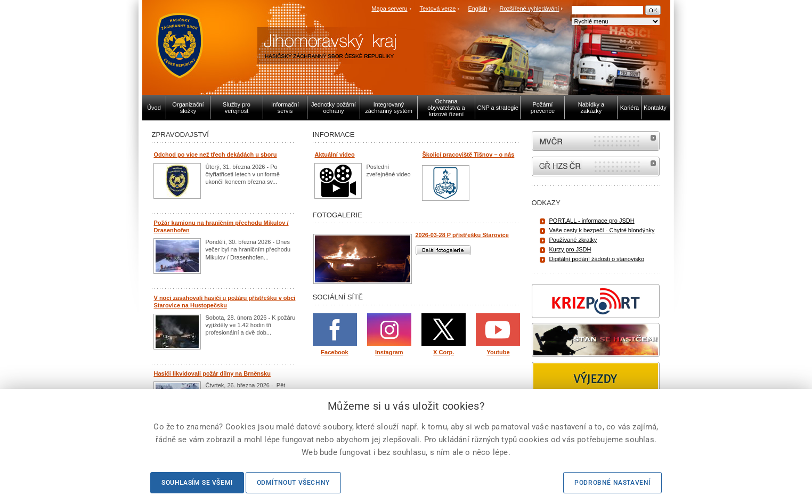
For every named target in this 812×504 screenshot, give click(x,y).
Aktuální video (335, 155)
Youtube (498, 352)
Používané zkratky (573, 240)
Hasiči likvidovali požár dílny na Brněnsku (212, 373)
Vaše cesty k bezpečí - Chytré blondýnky (602, 230)
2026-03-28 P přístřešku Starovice (462, 235)
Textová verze (437, 9)
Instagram (389, 352)
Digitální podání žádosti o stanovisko (597, 259)
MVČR (596, 141)
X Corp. (444, 352)
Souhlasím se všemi (197, 483)
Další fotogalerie (443, 250)
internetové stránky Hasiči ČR (596, 166)
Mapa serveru (389, 9)
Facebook (334, 352)
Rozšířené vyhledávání (530, 9)
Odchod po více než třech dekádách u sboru (216, 155)
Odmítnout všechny (293, 483)
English (477, 9)
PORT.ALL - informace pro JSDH (592, 221)
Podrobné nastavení (612, 483)
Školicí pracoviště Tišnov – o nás (469, 155)
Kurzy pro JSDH (570, 249)
